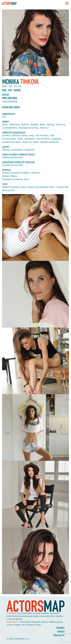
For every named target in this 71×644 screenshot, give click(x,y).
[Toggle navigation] (66, 3)
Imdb (4, 90)
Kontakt (61, 632)
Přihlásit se (59, 635)
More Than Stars (10, 98)
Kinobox (17, 90)
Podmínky (60, 628)
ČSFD (10, 90)
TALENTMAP (12, 622)
